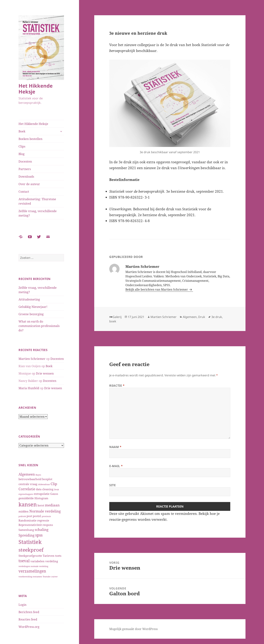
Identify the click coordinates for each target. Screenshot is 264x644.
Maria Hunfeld (29, 388)
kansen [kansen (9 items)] (28, 504)
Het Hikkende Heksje (36, 89)
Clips (22, 146)
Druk (202, 317)
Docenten (25, 161)
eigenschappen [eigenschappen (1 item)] (26, 494)
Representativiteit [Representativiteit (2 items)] (30, 525)
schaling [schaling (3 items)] (42, 529)
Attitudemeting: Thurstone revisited (37, 201)
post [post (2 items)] (29, 516)
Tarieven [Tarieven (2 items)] (49, 556)
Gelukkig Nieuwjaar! (33, 307)
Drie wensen (45, 373)
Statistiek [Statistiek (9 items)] (30, 542)
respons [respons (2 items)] (48, 525)
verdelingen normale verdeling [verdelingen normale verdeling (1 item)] (33, 566)
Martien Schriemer (32, 359)
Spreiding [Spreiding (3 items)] (26, 535)
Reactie (117, 386)
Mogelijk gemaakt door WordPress (133, 629)
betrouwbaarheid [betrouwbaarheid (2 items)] (30, 479)
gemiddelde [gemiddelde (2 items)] (26, 498)
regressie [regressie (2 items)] (43, 520)
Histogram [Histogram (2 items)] (41, 498)
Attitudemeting (29, 299)
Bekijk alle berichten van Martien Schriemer (157, 289)
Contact (24, 192)
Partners (25, 169)
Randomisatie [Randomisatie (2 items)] (27, 520)
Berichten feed (29, 612)
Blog (22, 154)
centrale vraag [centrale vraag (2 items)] (28, 484)
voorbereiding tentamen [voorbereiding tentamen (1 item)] (30, 577)
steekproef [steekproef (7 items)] (31, 550)
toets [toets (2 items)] (58, 556)
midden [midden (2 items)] (24, 511)
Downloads (26, 177)
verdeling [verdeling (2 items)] (52, 561)
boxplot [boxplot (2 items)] (47, 479)
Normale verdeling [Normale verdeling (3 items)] (45, 511)
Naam (115, 447)
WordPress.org (29, 627)
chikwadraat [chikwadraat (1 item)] (44, 484)
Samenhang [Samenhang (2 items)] (26, 530)
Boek (22, 131)
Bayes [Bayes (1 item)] (38, 475)
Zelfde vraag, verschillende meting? (38, 213)
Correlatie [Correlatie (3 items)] (27, 489)
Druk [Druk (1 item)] (56, 490)
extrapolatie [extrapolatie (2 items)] (42, 494)
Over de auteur (29, 184)
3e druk (217, 317)
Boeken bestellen (30, 139)
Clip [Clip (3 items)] (54, 484)
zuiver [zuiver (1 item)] (54, 577)
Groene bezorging (31, 314)
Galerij (117, 317)
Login (22, 605)
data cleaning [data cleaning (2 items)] (45, 489)
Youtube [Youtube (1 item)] (47, 577)
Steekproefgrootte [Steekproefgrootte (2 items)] (30, 556)
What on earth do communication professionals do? (39, 326)
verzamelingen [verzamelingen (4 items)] (32, 571)
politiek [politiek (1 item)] (22, 516)
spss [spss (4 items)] (39, 535)
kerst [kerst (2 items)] (41, 505)
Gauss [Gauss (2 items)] (54, 494)
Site (113, 485)
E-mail (116, 466)
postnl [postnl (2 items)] (37, 516)
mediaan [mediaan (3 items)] (52, 505)
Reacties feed (28, 619)
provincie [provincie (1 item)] (46, 516)
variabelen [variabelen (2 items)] (37, 561)
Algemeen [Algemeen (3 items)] (27, 474)
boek (113, 321)
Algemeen (190, 317)
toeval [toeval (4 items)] (24, 561)
